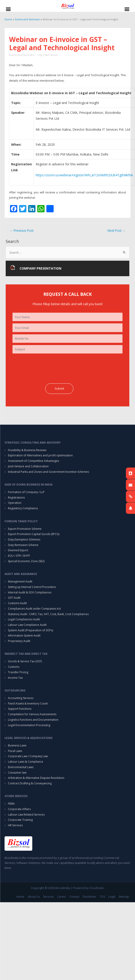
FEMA (11, 804)
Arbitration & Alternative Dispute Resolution (36, 778)
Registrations (16, 498)
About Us (34, 897)
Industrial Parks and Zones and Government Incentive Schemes (48, 472)
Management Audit (20, 581)
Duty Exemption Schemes (24, 539)
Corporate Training (20, 820)
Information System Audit (24, 636)
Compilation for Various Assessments (32, 714)
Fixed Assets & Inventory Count (28, 703)
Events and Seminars (22, 55)
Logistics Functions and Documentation (33, 720)
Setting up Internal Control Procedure (32, 587)
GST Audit (14, 598)
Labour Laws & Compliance (26, 762)
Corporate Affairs (19, 809)
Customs (14, 667)
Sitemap (124, 897)
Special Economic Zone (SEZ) (26, 561)
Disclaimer (90, 897)
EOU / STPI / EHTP (19, 556)
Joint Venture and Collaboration (28, 466)
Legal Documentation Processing (29, 725)
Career (61, 897)
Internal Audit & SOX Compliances (30, 592)
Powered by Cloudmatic (89, 888)
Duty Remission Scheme (23, 545)
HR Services (15, 825)
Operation (15, 503)
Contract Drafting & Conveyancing (30, 783)
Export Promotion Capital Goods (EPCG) (34, 534)
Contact (74, 897)
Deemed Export (18, 550)
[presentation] (47, 369)
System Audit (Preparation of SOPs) (30, 630)
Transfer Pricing (18, 672)
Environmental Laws (21, 767)
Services (48, 897)
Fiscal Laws (15, 751)
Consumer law (17, 773)
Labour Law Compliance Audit (27, 625)
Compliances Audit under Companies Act (34, 609)
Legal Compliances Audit (24, 619)
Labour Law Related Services (26, 815)
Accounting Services (21, 698)
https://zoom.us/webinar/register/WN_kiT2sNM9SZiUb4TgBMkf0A (84, 175)
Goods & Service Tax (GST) (25, 661)
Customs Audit (17, 603)
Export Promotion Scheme (25, 529)
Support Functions (20, 709)
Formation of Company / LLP (26, 492)
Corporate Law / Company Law (28, 756)
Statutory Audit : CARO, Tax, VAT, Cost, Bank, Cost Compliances (48, 614)
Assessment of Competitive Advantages (34, 461)
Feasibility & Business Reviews (27, 450)
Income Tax (15, 678)
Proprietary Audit (19, 641)
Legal (112, 897)
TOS (102, 897)
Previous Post (21, 230)
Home (20, 897)
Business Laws (17, 745)
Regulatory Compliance (23, 508)
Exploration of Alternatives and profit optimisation (40, 455)
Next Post (116, 230)
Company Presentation (40, 268)
